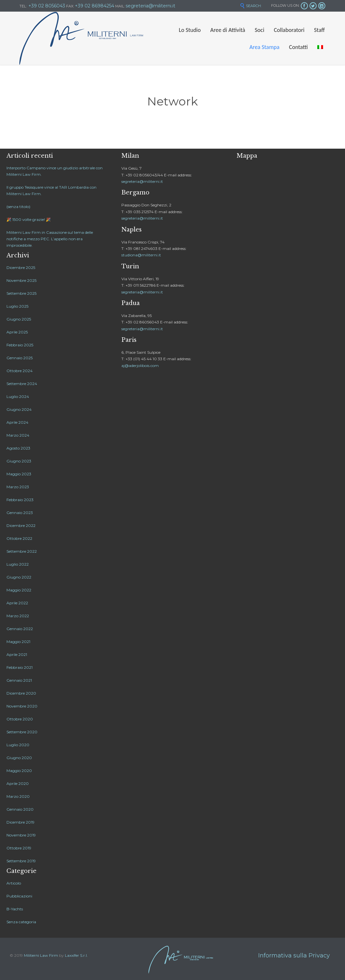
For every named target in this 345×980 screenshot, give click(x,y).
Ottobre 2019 (19, 848)
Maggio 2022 (19, 590)
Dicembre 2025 (21, 267)
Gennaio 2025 (20, 358)
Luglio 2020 (18, 745)
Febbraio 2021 (20, 667)
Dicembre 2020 (21, 693)
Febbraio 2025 (20, 345)
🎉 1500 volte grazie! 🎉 (29, 219)
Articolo (14, 883)
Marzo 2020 (18, 796)
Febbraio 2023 (20, 500)
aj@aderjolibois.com (140, 366)
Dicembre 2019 (20, 822)
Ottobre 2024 (20, 371)
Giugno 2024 (19, 409)
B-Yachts (15, 909)
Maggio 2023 (19, 474)
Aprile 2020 (18, 783)
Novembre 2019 (21, 835)
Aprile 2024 (17, 422)
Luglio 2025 (17, 306)
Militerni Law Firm (41, 955)
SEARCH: (251, 6)
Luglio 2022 (18, 564)
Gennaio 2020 (20, 809)
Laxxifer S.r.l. (76, 955)
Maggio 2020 (19, 771)
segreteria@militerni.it (142, 181)
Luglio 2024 (18, 396)
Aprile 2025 (17, 332)
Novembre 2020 (22, 706)
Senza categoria (21, 922)
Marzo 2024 (18, 435)
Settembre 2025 (21, 293)
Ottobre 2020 (20, 719)
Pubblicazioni (19, 896)
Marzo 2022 (18, 616)
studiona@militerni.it (141, 255)
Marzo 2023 (18, 487)
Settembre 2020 (22, 732)
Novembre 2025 (21, 280)
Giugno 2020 (19, 758)
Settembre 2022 (22, 551)
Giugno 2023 (19, 461)
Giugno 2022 (19, 577)
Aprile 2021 (17, 654)
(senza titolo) (18, 207)
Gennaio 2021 (19, 680)
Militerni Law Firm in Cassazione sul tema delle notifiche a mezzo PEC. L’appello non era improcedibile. (50, 239)
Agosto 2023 (18, 448)
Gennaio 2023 (20, 513)
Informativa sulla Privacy (294, 955)
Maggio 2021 (18, 642)
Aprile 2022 (17, 603)
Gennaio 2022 (20, 629)
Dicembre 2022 (21, 525)
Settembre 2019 (21, 861)
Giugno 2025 (19, 319)
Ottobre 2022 (19, 538)
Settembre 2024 (22, 384)
